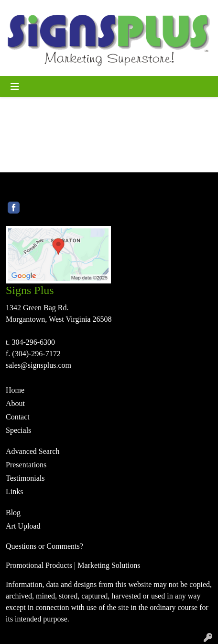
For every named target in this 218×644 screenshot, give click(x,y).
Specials (18, 430)
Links (14, 491)
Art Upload (23, 526)
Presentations (26, 465)
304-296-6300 (33, 342)
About (15, 403)
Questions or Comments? (44, 546)
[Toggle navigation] (15, 87)
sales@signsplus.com (38, 365)
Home (15, 390)
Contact (18, 417)
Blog (13, 513)
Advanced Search (33, 451)
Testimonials (25, 478)
